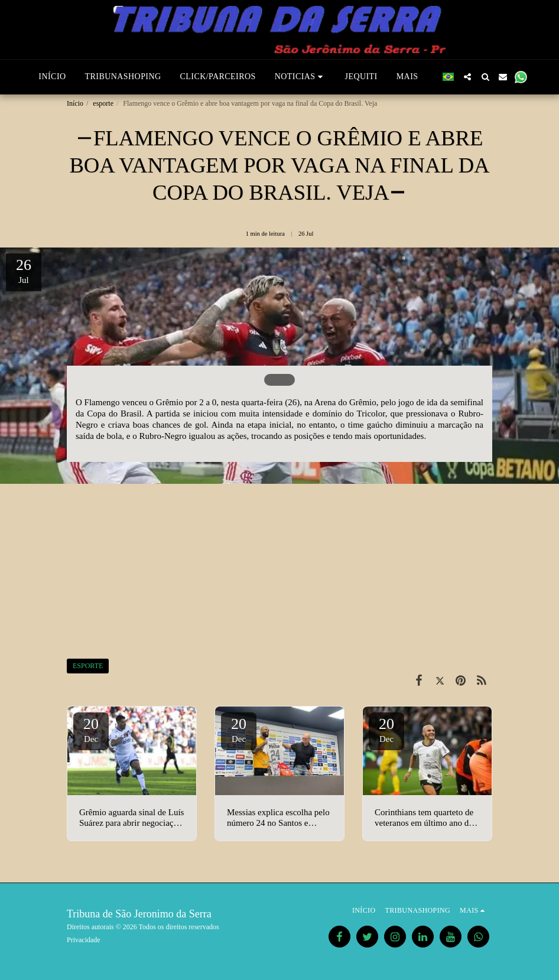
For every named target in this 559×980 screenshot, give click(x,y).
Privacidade (84, 940)
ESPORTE (88, 666)
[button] (300, 77)
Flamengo (102, 402)
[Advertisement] (279, 564)
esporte (103, 103)
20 (91, 730)
